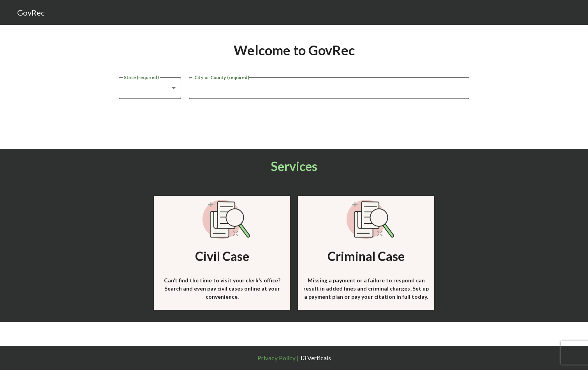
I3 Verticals (316, 358)
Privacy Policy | (278, 358)
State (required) (141, 77)
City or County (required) (222, 77)
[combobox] (150, 88)
